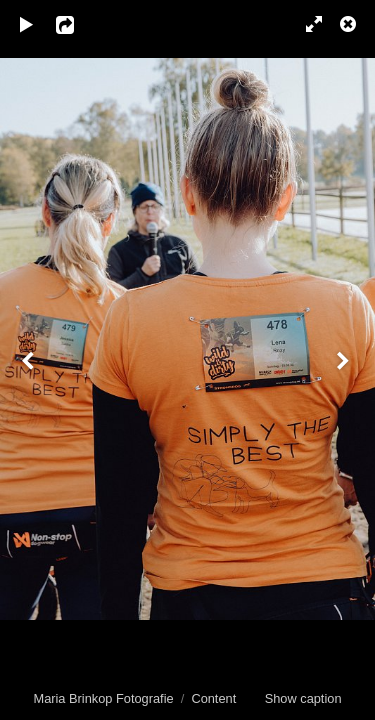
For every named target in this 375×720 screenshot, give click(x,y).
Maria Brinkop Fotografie (103, 698)
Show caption (303, 698)
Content (213, 698)
